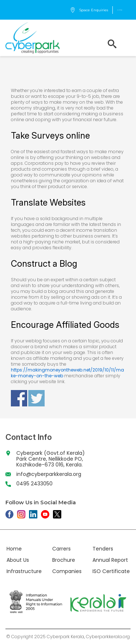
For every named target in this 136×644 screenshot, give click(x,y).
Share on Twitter (36, 398)
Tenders (103, 549)
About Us (18, 560)
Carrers (61, 549)
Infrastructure (24, 571)
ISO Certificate (111, 571)
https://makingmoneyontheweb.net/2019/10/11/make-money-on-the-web (67, 373)
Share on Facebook (19, 398)
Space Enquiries (89, 10)
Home (14, 549)
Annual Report (110, 560)
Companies (67, 571)
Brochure (64, 560)
